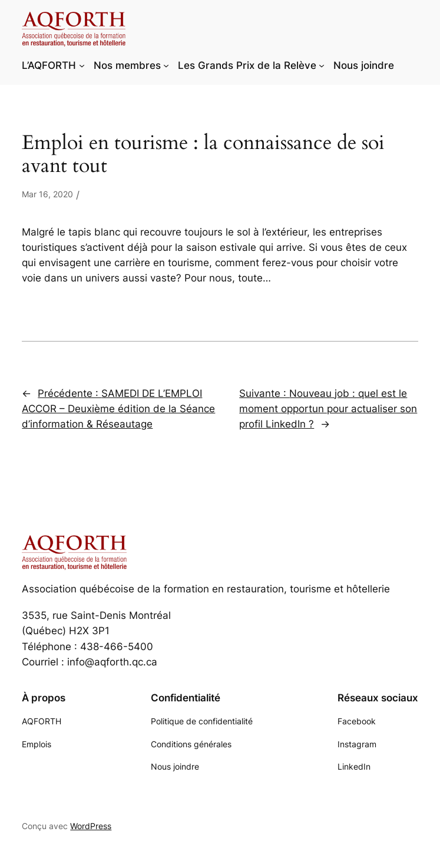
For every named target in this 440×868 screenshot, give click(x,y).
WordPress (91, 826)
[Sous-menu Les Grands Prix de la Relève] (322, 65)
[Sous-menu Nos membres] (166, 65)
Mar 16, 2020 (47, 194)
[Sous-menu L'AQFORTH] (82, 65)
